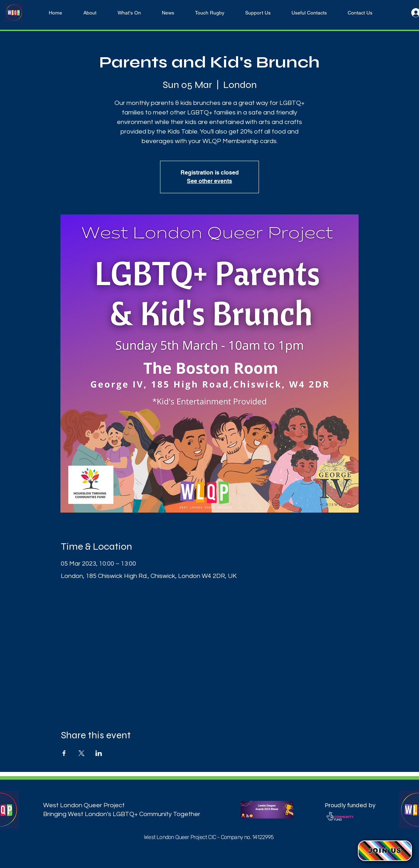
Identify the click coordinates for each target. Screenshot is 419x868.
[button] (385, 851)
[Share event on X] (81, 753)
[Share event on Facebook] (64, 753)
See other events (209, 181)
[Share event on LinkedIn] (99, 753)
